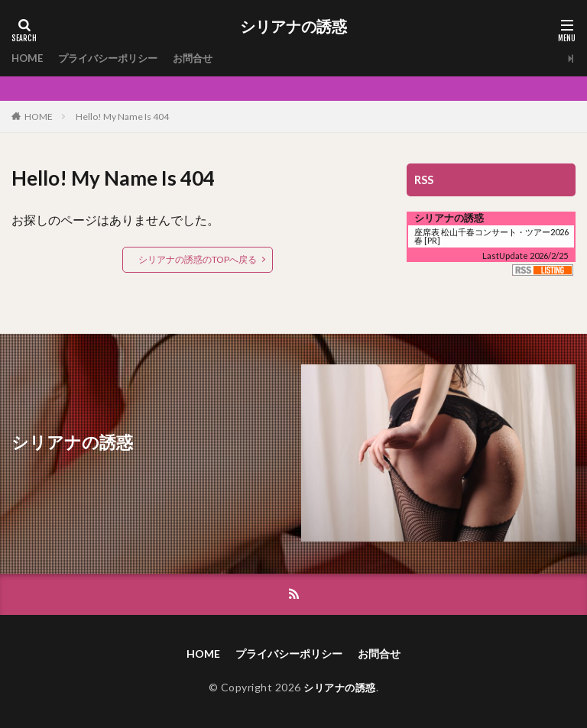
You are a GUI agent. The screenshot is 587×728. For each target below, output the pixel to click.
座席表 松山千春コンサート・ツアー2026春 (491, 236)
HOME (28, 58)
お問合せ (204, 58)
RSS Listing (543, 270)
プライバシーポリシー (114, 58)
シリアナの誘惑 (293, 27)
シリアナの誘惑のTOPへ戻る (198, 259)
